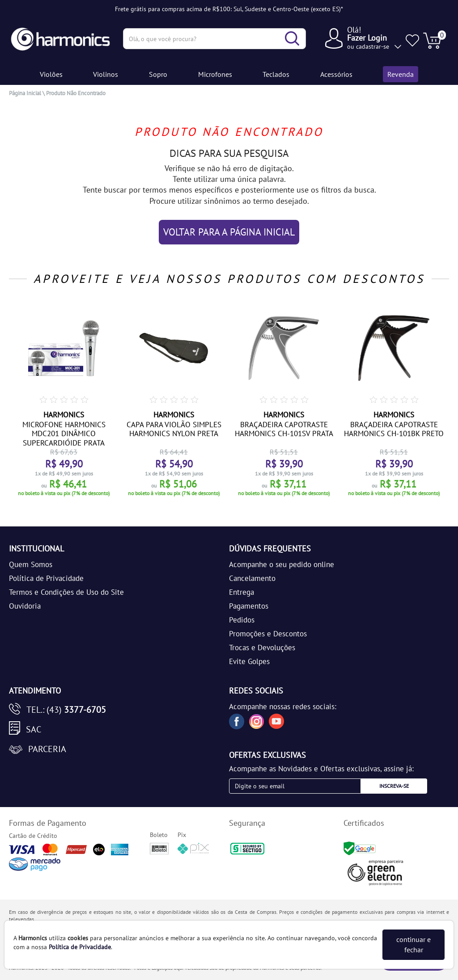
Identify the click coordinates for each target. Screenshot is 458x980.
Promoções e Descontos (268, 634)
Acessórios (336, 74)
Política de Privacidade (46, 578)
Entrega (242, 592)
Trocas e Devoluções (262, 648)
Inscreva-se (394, 786)
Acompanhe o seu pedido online (282, 564)
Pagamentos (249, 606)
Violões (51, 74)
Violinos (106, 74)
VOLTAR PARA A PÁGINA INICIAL (229, 232)
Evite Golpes (249, 661)
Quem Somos (31, 564)
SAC (34, 729)
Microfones (215, 74)
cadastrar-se (373, 46)
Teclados (276, 74)
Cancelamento (252, 578)
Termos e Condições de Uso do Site (66, 592)
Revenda (401, 74)
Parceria (47, 749)
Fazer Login (367, 38)
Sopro (158, 74)
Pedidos (242, 620)
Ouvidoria (25, 606)
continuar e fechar (413, 944)
